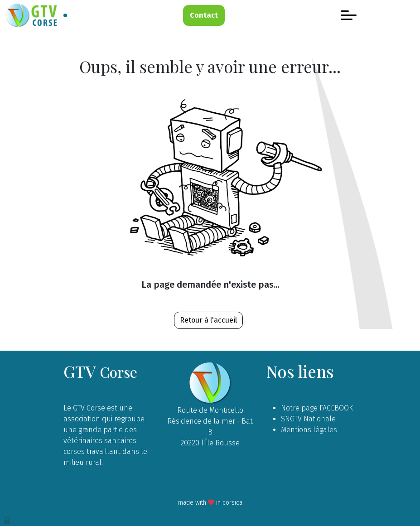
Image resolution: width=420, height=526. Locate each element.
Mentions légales (309, 430)
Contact (204, 15)
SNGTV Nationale (308, 419)
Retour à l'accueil (208, 320)
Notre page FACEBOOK (317, 408)
